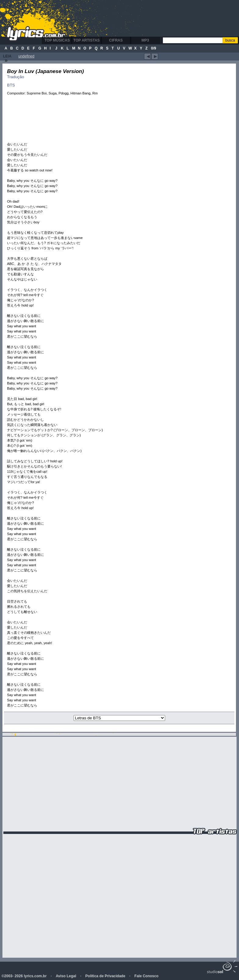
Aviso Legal (66, 976)
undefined (26, 56)
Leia (7, 59)
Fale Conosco (146, 976)
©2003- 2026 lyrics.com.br (24, 976)
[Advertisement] (155, 47)
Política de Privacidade (105, 976)
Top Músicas (57, 40)
